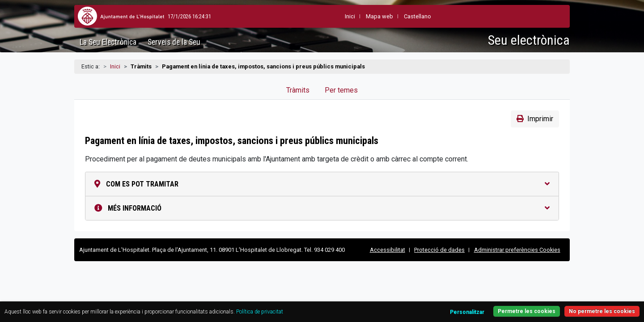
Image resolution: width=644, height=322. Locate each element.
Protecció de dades (439, 250)
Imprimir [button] (535, 119)
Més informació (322, 208)
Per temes (341, 90)
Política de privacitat (325, 307)
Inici (115, 66)
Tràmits (298, 90)
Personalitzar (424, 307)
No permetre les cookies (568, 306)
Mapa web (358, 16)
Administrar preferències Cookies (517, 250)
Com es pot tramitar (322, 184)
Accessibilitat (388, 250)
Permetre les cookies (488, 306)
